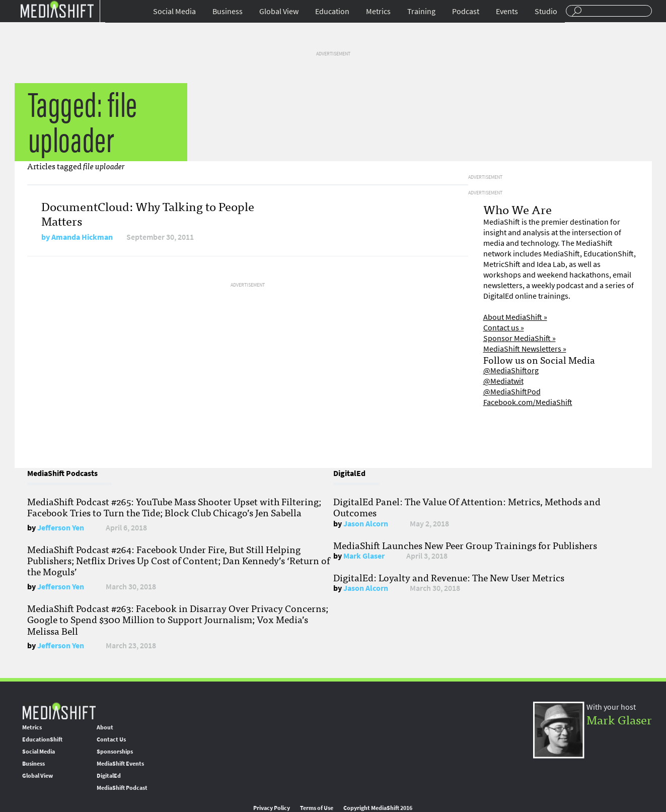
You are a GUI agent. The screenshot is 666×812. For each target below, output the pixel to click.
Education (332, 11)
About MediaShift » (515, 317)
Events (507, 11)
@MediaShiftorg (511, 370)
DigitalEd (109, 776)
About (105, 727)
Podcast (466, 11)
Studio (546, 11)
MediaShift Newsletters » (525, 349)
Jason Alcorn (366, 524)
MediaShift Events (120, 764)
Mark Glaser (364, 556)
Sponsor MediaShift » (520, 338)
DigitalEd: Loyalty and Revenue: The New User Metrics (449, 577)
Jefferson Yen (61, 528)
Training (421, 11)
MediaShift (59, 710)
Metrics (378, 11)
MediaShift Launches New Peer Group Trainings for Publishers (465, 545)
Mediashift (57, 9)
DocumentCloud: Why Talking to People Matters (148, 213)
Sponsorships (115, 752)
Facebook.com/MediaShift (528, 402)
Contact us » (504, 328)
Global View (279, 11)
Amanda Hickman (82, 237)
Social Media (174, 11)
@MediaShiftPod (512, 392)
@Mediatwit (503, 381)
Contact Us (111, 739)
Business (228, 11)
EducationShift (42, 739)
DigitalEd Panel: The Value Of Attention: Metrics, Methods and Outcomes (467, 507)
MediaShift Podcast (122, 788)
